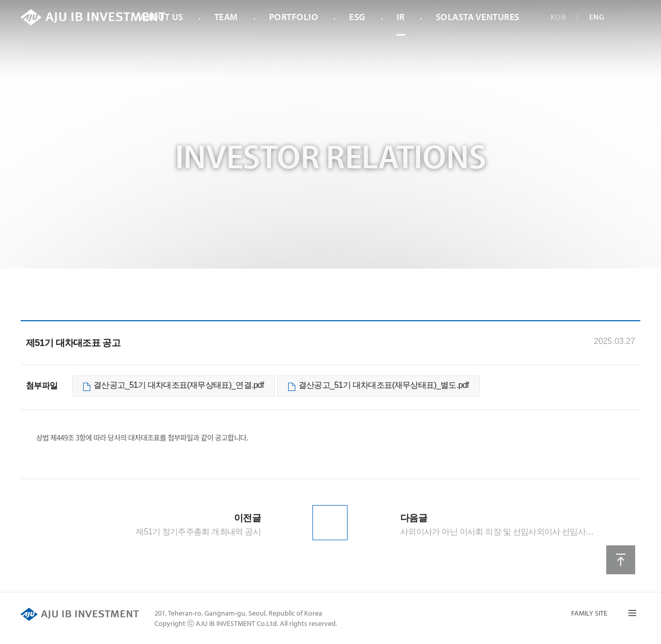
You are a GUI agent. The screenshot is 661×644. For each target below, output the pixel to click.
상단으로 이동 (621, 560)
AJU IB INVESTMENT (93, 17)
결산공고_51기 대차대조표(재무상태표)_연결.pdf (179, 385)
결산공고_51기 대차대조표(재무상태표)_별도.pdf (384, 385)
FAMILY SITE (589, 613)
